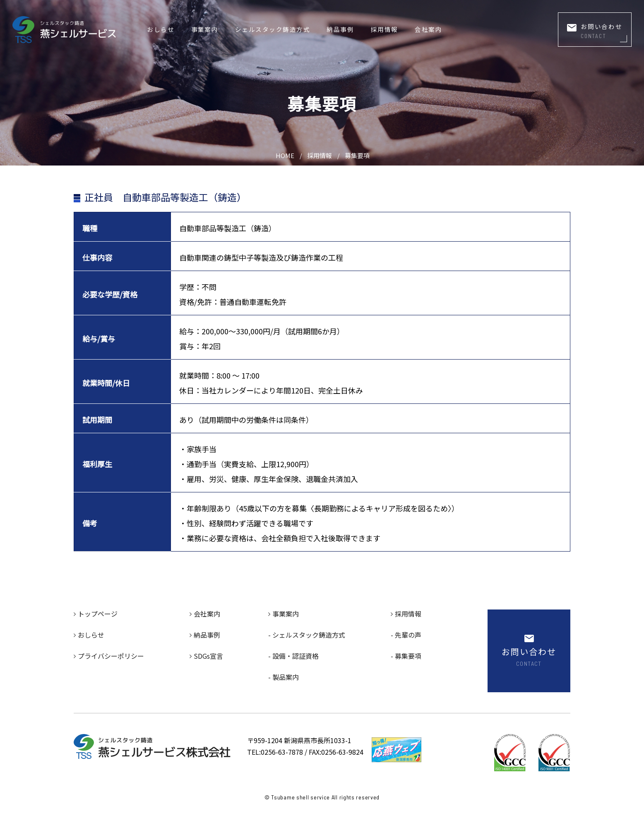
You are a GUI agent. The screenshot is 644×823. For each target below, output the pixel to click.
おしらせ (161, 29)
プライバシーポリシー (111, 656)
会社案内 (428, 29)
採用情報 (384, 29)
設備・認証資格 (296, 656)
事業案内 (205, 29)
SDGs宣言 (208, 656)
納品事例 (340, 29)
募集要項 (357, 155)
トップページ (98, 614)
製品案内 (286, 677)
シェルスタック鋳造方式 (273, 29)
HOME (285, 155)
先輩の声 (408, 635)
